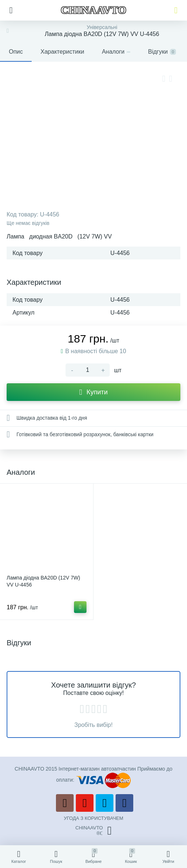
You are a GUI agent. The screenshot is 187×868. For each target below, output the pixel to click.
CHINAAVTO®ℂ (93, 831)
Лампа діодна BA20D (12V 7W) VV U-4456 (43, 581)
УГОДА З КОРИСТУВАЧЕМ (93, 818)
